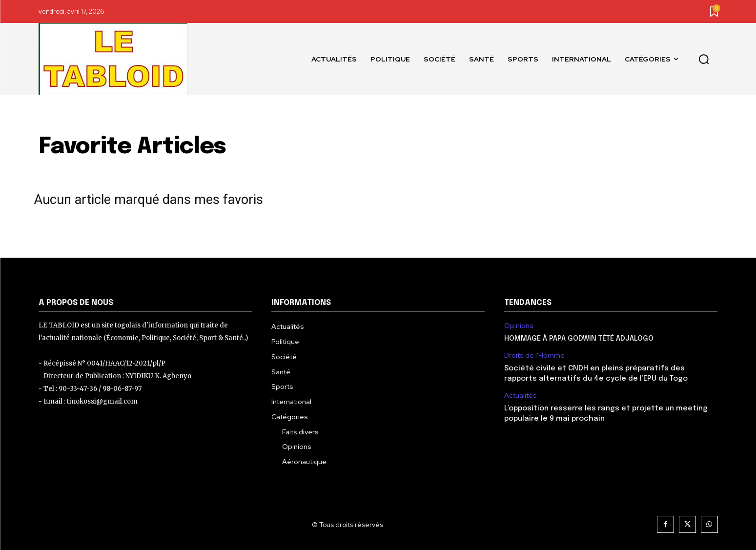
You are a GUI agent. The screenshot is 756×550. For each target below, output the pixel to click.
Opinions (519, 326)
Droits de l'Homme (534, 356)
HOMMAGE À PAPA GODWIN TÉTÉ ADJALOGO (579, 339)
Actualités (521, 396)
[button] (704, 59)
